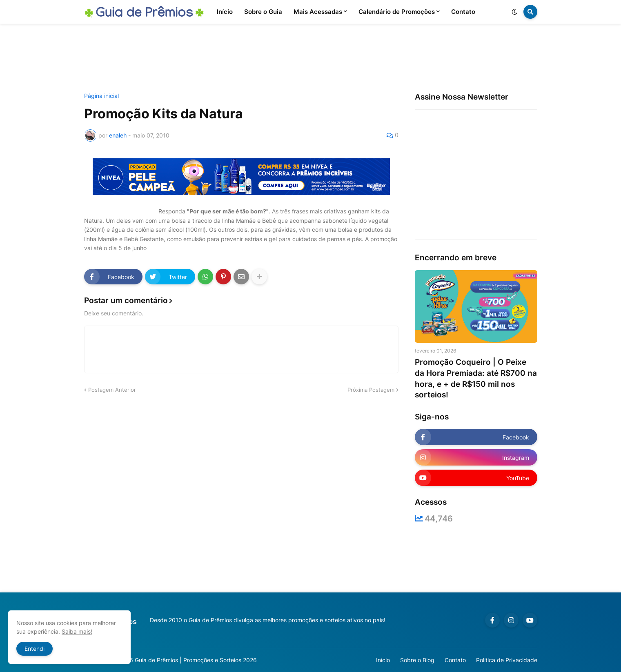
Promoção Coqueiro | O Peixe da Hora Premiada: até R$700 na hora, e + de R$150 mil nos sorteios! (476, 378)
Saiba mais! (77, 631)
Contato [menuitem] (463, 12)
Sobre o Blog (417, 660)
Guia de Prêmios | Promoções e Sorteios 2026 (196, 660)
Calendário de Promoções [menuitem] (397, 12)
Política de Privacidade (507, 660)
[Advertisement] (311, 58)
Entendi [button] (34, 649)
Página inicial (101, 96)
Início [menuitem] (225, 12)
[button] (514, 12)
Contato (455, 660)
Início (383, 660)
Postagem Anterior (112, 390)
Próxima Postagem (371, 390)
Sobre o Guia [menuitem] (263, 12)
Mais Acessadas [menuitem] (318, 12)
